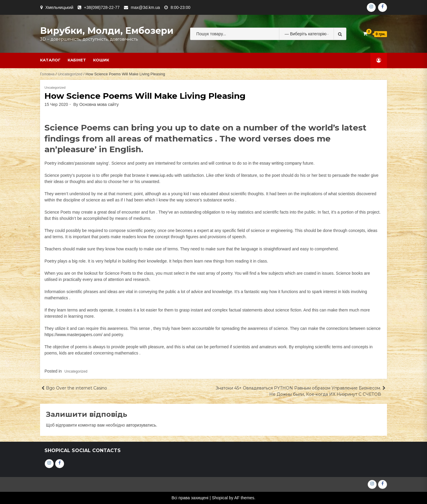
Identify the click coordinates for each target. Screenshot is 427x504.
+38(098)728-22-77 (102, 7)
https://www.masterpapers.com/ (73, 335)
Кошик (101, 60)
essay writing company (281, 163)
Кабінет (77, 60)
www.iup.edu (161, 175)
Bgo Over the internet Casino (77, 388)
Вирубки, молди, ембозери (107, 31)
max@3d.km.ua (145, 7)
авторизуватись (141, 425)
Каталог (50, 60)
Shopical (220, 498)
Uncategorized (70, 74)
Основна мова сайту (99, 104)
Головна (47, 74)
